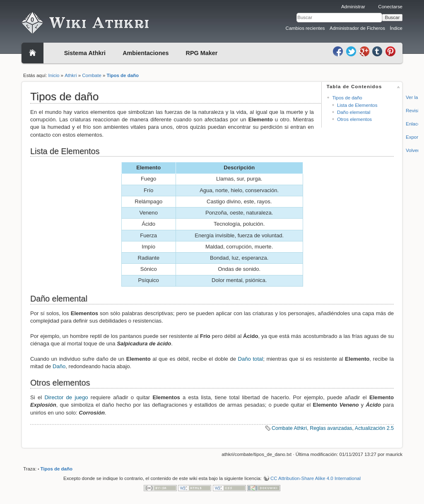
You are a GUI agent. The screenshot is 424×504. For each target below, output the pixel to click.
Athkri (71, 75)
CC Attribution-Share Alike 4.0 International (316, 478)
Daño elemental (354, 112)
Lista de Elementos (357, 105)
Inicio (54, 75)
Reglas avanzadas (331, 428)
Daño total (251, 359)
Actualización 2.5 (374, 428)
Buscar (393, 17)
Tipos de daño (123, 75)
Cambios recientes (305, 28)
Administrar (353, 7)
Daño (59, 366)
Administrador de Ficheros (357, 28)
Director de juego (66, 397)
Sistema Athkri (85, 53)
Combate (92, 75)
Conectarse (390, 7)
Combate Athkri (289, 428)
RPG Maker (202, 53)
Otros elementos (354, 119)
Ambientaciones (146, 53)
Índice (396, 28)
